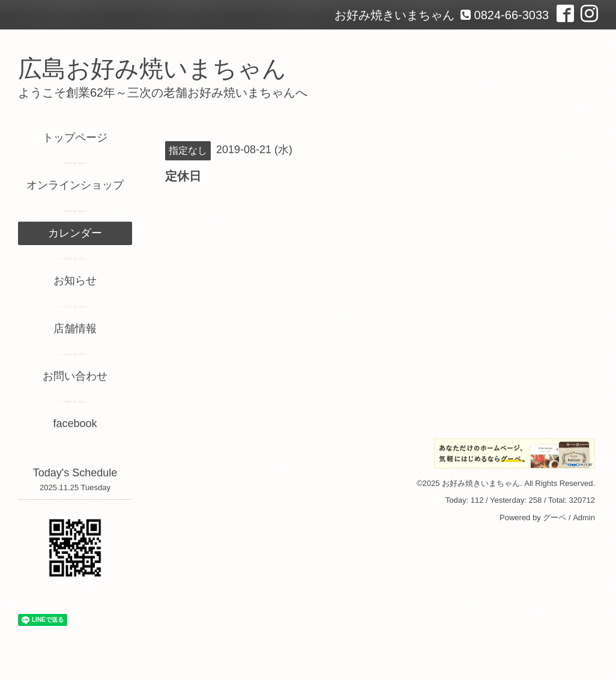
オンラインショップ (75, 185)
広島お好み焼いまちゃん (152, 68)
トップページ (75, 138)
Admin (584, 518)
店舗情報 (75, 329)
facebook (75, 423)
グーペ (554, 518)
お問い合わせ (75, 376)
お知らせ (75, 281)
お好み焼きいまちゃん (481, 483)
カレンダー (75, 233)
